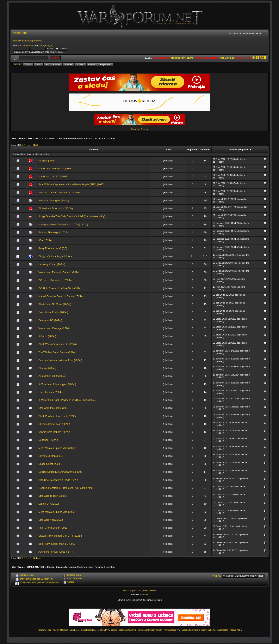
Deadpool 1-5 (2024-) (50, 320)
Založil (168, 150)
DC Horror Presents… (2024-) (55, 280)
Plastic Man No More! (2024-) (55, 304)
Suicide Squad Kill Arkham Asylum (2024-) (62, 472)
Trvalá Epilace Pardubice (79, 630)
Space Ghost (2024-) (50, 464)
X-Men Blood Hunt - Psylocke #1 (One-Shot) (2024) (67, 400)
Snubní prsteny (156, 630)
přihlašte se (28, 45)
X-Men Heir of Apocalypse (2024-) (57, 384)
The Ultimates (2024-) (50, 392)
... (29, 145)
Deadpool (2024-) (48, 440)
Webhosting (223, 630)
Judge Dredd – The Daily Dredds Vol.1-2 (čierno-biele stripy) (72, 216)
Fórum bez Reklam (139, 129)
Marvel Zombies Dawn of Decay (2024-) (60, 296)
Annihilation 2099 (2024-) (52, 376)
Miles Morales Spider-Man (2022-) (57, 448)
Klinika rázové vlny (172, 630)
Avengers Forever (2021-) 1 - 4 (56, 552)
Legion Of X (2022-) (49, 504)
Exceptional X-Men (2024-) (53, 312)
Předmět (93, 150)
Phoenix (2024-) (47, 368)
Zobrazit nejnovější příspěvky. (28, 41)
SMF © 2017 (138, 591)
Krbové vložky (236, 630)
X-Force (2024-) (47, 336)
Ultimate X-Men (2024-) (51, 456)
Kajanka (99, 138)
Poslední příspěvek (240, 150)
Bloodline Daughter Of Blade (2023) (58, 480)
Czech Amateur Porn (127, 630)
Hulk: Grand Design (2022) (53, 528)
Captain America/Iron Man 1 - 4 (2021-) (60, 536)
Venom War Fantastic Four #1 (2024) (59, 272)
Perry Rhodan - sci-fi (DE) (53, 248)
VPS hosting (112, 630)
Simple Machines (149, 591)
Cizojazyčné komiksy (50, 256)
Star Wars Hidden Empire (53, 496)
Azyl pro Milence (60, 630)
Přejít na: (217, 576)
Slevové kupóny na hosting (205, 630)
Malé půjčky (187, 630)
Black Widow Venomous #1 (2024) (57, 344)
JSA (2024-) (45, 240)
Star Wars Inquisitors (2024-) (54, 408)
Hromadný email (44, 630)
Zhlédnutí (205, 150)
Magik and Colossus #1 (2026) (55, 169)
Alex (91, 138)
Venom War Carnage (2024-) (54, 328)
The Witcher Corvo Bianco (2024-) (57, 352)
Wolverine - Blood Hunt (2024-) (56, 208)
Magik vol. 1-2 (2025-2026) (53, 176)
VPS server (143, 630)
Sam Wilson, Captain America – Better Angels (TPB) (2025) (71, 184)
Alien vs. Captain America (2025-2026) (60, 193)
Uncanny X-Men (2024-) (52, 264)
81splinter (109, 138)
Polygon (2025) (47, 161)
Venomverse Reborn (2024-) (54, 432)
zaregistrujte (46, 45)
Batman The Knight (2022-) (53, 232)
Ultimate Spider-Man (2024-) (54, 424)
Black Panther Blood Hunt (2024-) (57, 416)
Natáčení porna (98, 630)
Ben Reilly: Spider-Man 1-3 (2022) (57, 544)
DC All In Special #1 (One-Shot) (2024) (60, 288)
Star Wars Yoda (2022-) (51, 520)
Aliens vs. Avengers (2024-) (54, 200)
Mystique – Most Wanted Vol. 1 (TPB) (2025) (63, 224)
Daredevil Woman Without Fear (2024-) (60, 360)
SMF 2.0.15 (127, 591)
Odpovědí (192, 150)
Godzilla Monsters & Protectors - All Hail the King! (66, 488)
